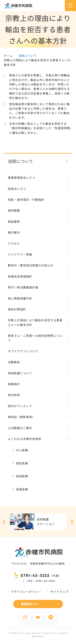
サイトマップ (59, 592)
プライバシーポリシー (26, 592)
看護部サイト (30, 604)
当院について (28, 56)
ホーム (8, 56)
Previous (4, 522)
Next (72, 522)
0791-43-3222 (35, 575)
